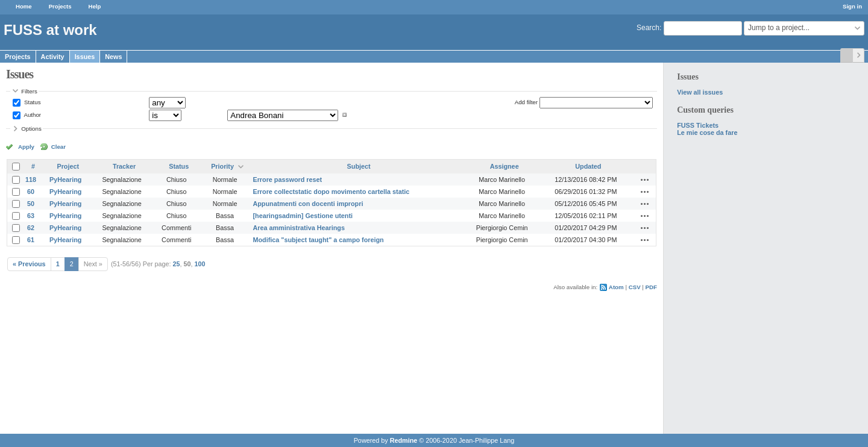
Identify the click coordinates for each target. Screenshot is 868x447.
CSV (635, 287)
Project (68, 166)
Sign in (852, 6)
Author (32, 115)
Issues (85, 57)
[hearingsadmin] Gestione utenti (303, 216)
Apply (26, 147)
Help (95, 6)
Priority (222, 166)
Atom (616, 287)
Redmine (404, 440)
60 (31, 192)
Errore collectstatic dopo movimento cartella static (331, 192)
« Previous (29, 264)
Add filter (526, 102)
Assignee (505, 166)
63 (31, 216)
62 (31, 228)
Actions (645, 180)
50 (31, 204)
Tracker (124, 166)
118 (31, 180)
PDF (651, 287)
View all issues (700, 92)
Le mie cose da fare (707, 133)
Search (648, 28)
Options (31, 129)
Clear (58, 147)
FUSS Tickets (698, 125)
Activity (53, 57)
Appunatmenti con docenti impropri (308, 204)
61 (31, 240)
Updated (588, 166)
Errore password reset (287, 180)
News (113, 57)
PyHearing (65, 180)
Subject (359, 166)
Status (31, 102)
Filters (29, 91)
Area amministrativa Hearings (298, 228)
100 (200, 264)
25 (177, 264)
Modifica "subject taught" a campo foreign (318, 240)
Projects (60, 6)
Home (24, 6)
